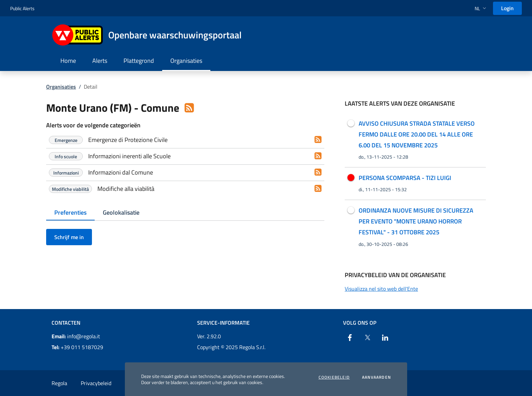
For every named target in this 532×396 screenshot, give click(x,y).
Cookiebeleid (334, 377)
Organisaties (61, 87)
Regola (59, 383)
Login (507, 8)
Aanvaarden (376, 377)
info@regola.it (76, 336)
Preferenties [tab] (70, 212)
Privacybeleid (96, 383)
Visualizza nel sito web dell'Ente (381, 289)
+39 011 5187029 (77, 347)
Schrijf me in (69, 237)
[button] (481, 8)
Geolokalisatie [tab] (121, 212)
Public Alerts (22, 8)
